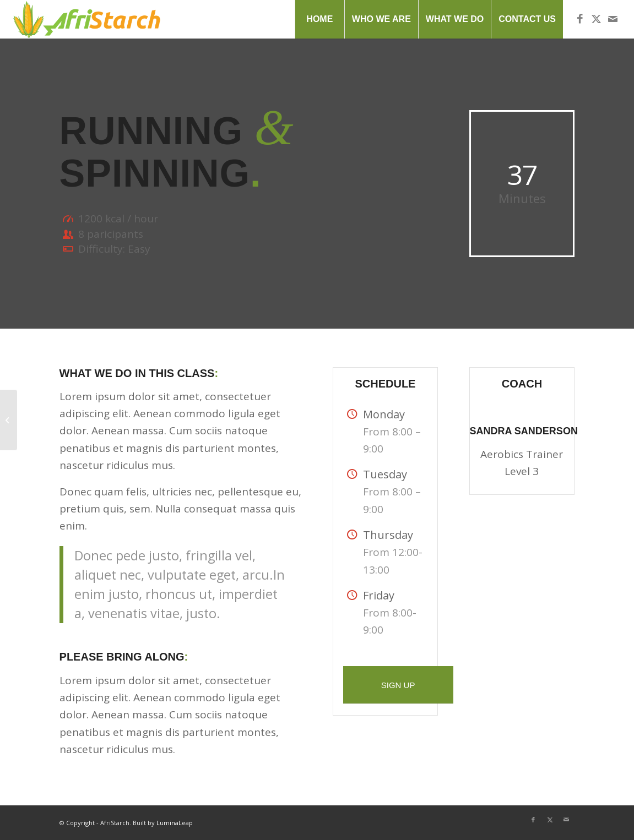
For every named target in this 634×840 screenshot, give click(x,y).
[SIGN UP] (398, 685)
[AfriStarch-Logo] (87, 19)
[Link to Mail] (613, 19)
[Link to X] (597, 19)
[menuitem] (319, 19)
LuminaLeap (175, 823)
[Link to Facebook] (580, 19)
